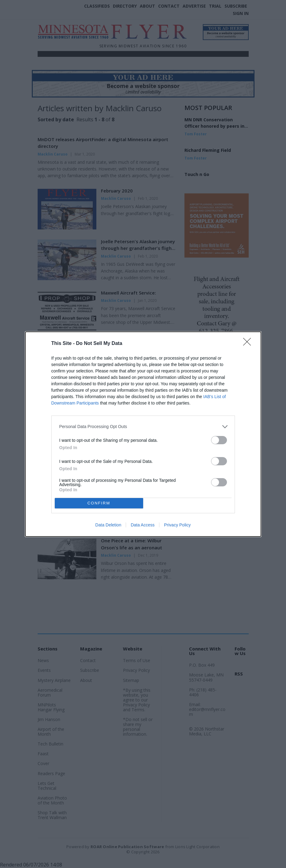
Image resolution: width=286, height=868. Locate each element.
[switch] (219, 440)
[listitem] (143, 427)
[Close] (249, 344)
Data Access (143, 525)
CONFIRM (99, 503)
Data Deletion (108, 525)
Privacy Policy (177, 525)
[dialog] (143, 434)
